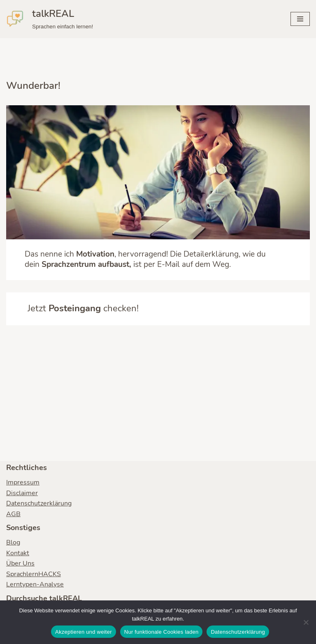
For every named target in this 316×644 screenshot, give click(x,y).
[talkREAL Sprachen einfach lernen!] (50, 19)
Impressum (23, 482)
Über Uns (20, 563)
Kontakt (18, 553)
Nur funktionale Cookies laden (161, 632)
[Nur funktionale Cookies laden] (306, 622)
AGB (13, 514)
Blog (13, 542)
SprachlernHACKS (34, 574)
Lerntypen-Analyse (35, 584)
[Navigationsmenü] (300, 19)
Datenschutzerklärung (39, 503)
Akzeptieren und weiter (84, 632)
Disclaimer (22, 493)
